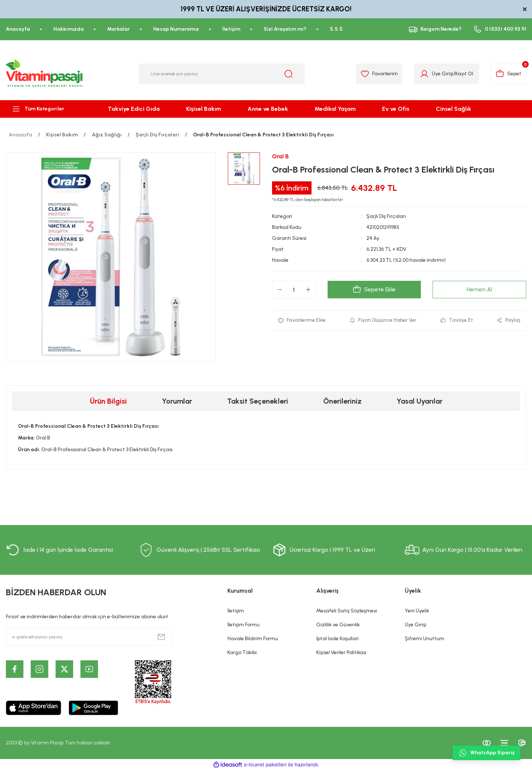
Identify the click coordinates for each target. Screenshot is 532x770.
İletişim (236, 611)
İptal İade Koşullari (337, 639)
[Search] (222, 74)
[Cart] (508, 74)
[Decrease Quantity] (280, 290)
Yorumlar (177, 401)
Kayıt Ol (464, 74)
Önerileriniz (342, 401)
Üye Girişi (416, 625)
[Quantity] (294, 290)
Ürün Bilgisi (108, 401)
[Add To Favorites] (302, 320)
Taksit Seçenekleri (258, 401)
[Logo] (45, 74)
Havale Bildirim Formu (253, 639)
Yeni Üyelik (417, 611)
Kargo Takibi (242, 652)
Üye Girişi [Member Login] (443, 74)
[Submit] (161, 637)
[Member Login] (424, 74)
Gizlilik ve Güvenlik (338, 625)
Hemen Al (479, 289)
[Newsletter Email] (89, 637)
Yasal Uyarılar (420, 401)
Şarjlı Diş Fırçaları (386, 216)
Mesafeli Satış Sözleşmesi (347, 611)
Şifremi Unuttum (425, 639)
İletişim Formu (244, 625)
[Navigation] (44, 109)
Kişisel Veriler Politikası (341, 652)
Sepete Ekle (374, 290)
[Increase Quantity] (308, 290)
